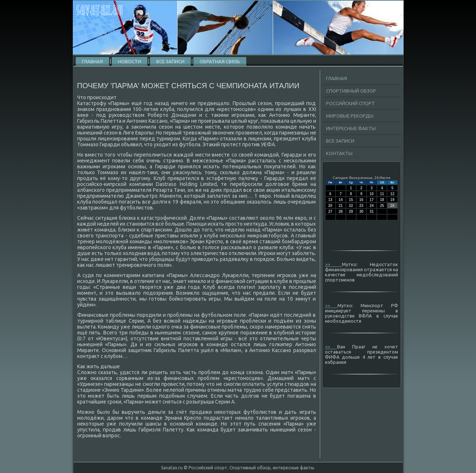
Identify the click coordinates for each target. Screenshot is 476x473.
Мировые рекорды (350, 116)
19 (392, 200)
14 (341, 200)
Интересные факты (351, 128)
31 (372, 212)
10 (372, 194)
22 (351, 206)
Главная (92, 61)
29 (351, 212)
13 (330, 200)
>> (334, 264)
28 (341, 212)
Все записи (170, 61)
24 (372, 206)
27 (330, 212)
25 (382, 206)
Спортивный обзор (351, 91)
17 (372, 200)
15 (351, 200)
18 (382, 200)
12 (392, 194)
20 (330, 206)
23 (361, 206)
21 (341, 206)
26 (392, 206)
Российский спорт (350, 103)
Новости (130, 61)
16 (361, 200)
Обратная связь (220, 61)
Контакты (339, 153)
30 (361, 212)
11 (382, 194)
